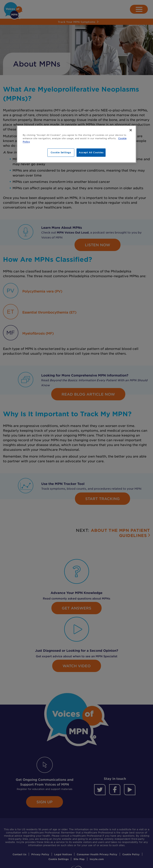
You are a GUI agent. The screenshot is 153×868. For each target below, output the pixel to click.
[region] (76, 144)
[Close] (131, 130)
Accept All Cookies (91, 152)
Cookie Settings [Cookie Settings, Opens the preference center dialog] (61, 152)
